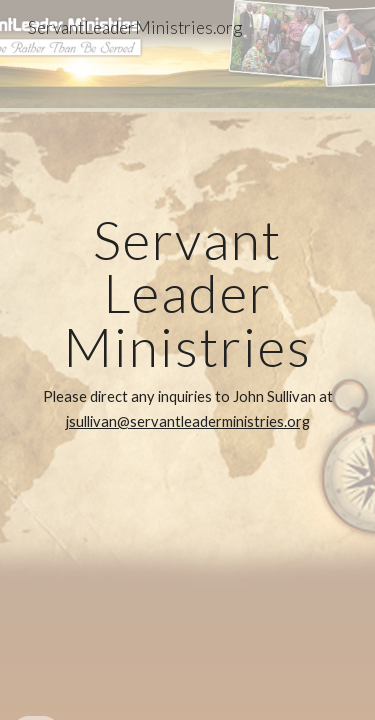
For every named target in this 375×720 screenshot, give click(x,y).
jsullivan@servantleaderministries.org (188, 421)
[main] (188, 360)
